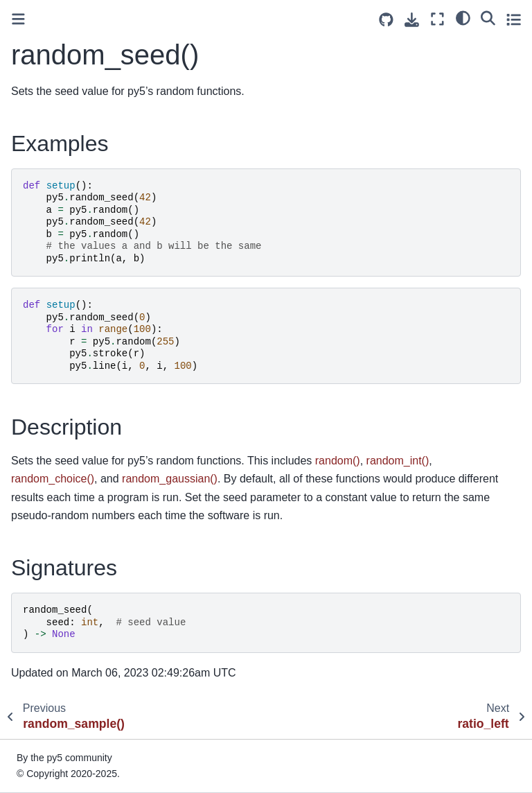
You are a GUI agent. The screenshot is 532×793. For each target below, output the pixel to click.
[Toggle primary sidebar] (18, 19)
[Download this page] (412, 20)
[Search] (488, 17)
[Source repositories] (386, 20)
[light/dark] (463, 17)
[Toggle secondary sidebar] (514, 19)
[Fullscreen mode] (437, 19)
